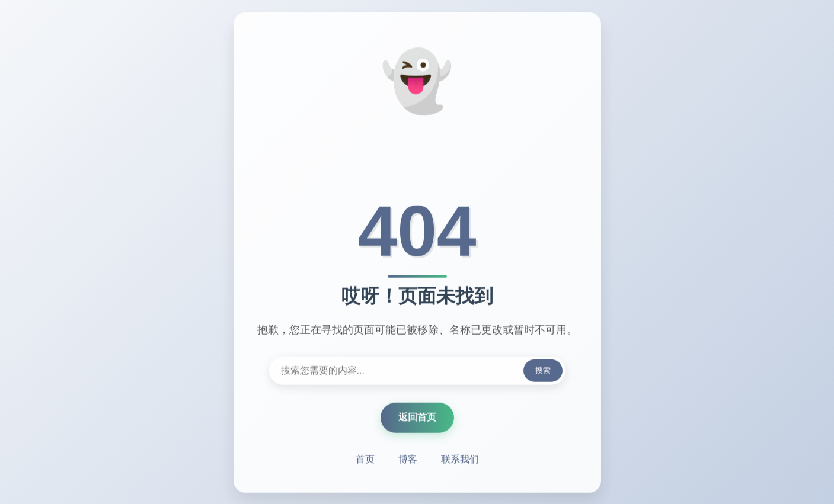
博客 (408, 460)
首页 (365, 460)
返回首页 (417, 418)
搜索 (543, 371)
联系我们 (460, 460)
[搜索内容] (417, 371)
